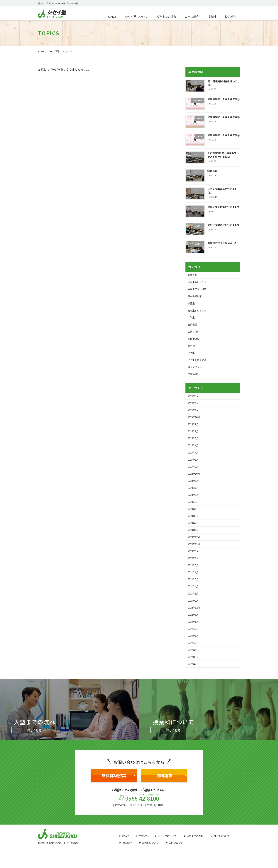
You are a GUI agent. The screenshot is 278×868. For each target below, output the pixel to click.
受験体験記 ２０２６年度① (224, 135)
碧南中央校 (194, 340)
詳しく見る (34, 738)
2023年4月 (194, 593)
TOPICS (142, 844)
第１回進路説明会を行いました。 (224, 83)
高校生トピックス (198, 311)
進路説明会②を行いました (222, 243)
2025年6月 (194, 449)
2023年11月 (195, 550)
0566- (139, 806)
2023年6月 (194, 578)
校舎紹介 (126, 851)
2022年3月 (194, 665)
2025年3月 (194, 463)
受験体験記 (194, 376)
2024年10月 (195, 478)
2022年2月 (194, 672)
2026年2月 (194, 406)
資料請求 (171, 783)
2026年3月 (194, 398)
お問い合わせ (174, 851)
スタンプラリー (197, 369)
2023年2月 (194, 607)
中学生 (192, 318)
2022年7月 (194, 636)
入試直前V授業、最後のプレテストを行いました (223, 155)
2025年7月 (194, 442)
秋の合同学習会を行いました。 (222, 191)
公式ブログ (194, 333)
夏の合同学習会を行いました (224, 225)
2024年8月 (194, 492)
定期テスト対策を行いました (224, 207)
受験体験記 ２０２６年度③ (224, 99)
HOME (124, 844)
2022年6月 (194, 643)
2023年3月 (194, 600)
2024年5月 (194, 506)
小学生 (192, 354)
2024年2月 (194, 528)
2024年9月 (194, 485)
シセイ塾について (166, 844)
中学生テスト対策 (198, 290)
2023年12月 (195, 542)
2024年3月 (194, 521)
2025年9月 (194, 427)
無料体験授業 (119, 783)
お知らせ (193, 275)
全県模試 (193, 326)
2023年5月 (194, 586)
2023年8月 (194, 564)
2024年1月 (194, 535)
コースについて (220, 844)
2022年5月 (194, 650)
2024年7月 (194, 499)
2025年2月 (194, 470)
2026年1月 (194, 413)
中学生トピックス (198, 282)
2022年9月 (194, 622)
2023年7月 (194, 571)
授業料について (149, 851)
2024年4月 (194, 514)
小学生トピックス (198, 362)
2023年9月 (194, 557)
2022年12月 (195, 614)
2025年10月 (195, 420)
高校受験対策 (195, 297)
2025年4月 (194, 456)
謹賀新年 (212, 171)
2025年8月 (194, 434)
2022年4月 (194, 657)
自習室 (192, 304)
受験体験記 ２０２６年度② (224, 117)
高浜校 (192, 347)
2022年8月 (194, 629)
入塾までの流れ (194, 844)
